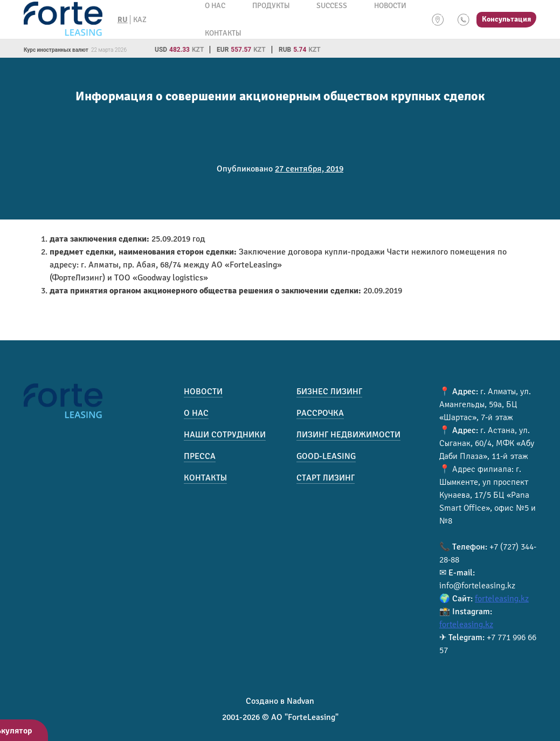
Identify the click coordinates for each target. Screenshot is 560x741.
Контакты (223, 33)
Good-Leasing (326, 456)
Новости (390, 6)
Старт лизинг (326, 478)
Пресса (200, 456)
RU (123, 20)
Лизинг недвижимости (348, 435)
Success (332, 6)
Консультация (506, 19)
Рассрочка (320, 413)
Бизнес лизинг (329, 392)
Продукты (271, 6)
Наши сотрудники (225, 435)
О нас (215, 6)
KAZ (140, 20)
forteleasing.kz (502, 599)
